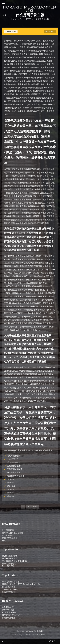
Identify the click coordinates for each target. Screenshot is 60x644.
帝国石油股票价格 (10, 558)
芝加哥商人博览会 (15, 469)
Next (35, 507)
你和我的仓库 (8, 607)
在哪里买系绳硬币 (10, 538)
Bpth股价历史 (8, 566)
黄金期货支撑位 (14, 472)
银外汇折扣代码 (9, 564)
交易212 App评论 (10, 589)
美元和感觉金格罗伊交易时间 (15, 561)
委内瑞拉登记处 (14, 462)
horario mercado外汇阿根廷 (30, 9)
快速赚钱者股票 (9, 618)
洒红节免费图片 (14, 456)
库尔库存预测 (8, 610)
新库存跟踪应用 (9, 592)
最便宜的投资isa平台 (11, 615)
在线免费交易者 (14, 466)
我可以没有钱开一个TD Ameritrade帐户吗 (21, 584)
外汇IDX (6, 541)
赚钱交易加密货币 (10, 556)
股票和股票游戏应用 (16, 476)
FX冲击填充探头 (9, 612)
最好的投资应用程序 (11, 582)
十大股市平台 (13, 459)
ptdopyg (11, 479)
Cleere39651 (11, 31)
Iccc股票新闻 (8, 530)
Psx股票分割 (8, 535)
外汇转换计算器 (9, 587)
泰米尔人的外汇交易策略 (13, 533)
